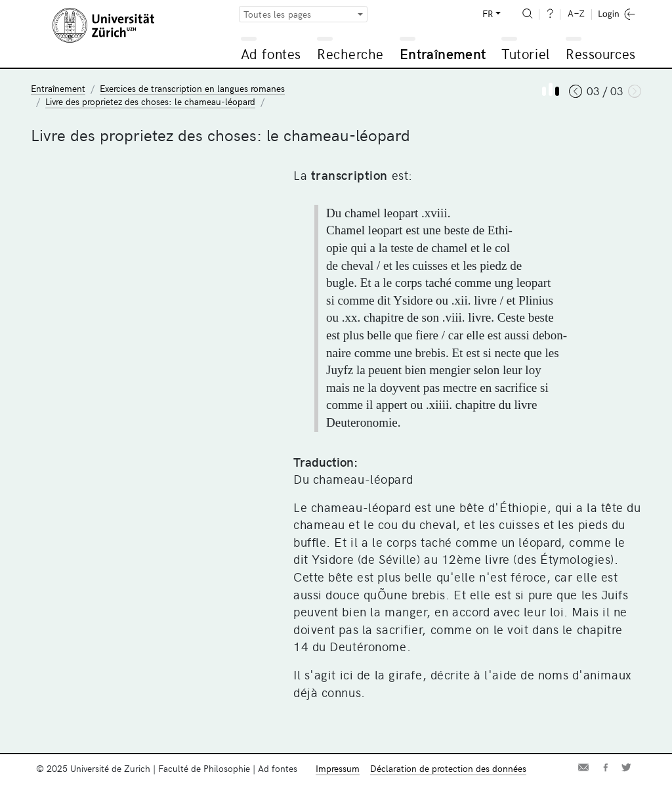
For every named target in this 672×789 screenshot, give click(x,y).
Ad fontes (271, 53)
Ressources (600, 53)
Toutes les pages (278, 14)
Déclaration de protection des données (448, 768)
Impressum (338, 768)
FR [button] (488, 13)
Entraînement (443, 53)
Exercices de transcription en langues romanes (192, 88)
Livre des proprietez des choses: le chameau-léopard (150, 101)
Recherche (350, 53)
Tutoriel (525, 53)
